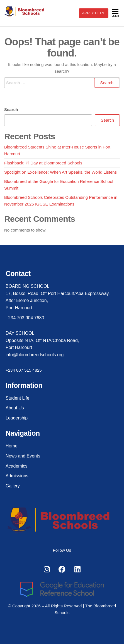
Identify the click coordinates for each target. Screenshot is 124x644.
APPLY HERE (94, 13)
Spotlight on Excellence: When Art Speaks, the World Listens (60, 172)
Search (11, 109)
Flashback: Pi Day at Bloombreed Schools (43, 163)
